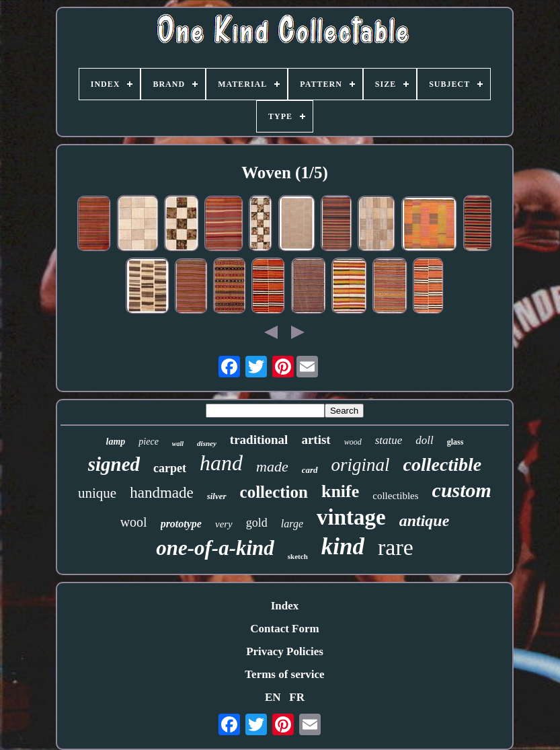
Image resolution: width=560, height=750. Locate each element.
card (310, 470)
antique (425, 521)
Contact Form (284, 629)
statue (389, 440)
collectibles (395, 496)
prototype (181, 524)
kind (343, 547)
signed (114, 464)
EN (273, 697)
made (272, 466)
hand (221, 463)
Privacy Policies (285, 651)
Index (285, 606)
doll (424, 440)
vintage (351, 517)
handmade (162, 493)
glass (455, 442)
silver (217, 496)
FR (297, 697)
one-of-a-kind (215, 548)
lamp (116, 442)
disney (207, 443)
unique (97, 493)
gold (257, 523)
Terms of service (284, 674)
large (292, 524)
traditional (259, 440)
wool (134, 522)
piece (149, 442)
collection (274, 492)
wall (178, 444)
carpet (170, 468)
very (224, 524)
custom (462, 490)
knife (340, 491)
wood (353, 442)
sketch (298, 556)
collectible (443, 464)
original (361, 465)
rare (396, 547)
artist (316, 440)
